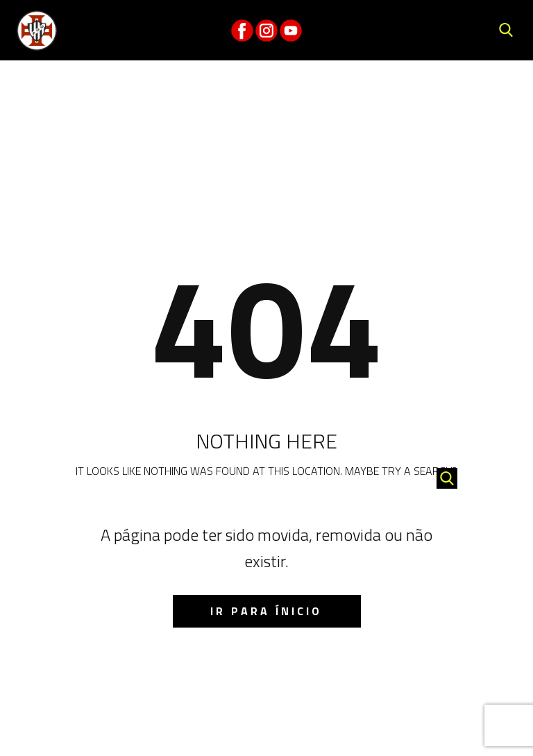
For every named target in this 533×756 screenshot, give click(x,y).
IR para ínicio (266, 611)
